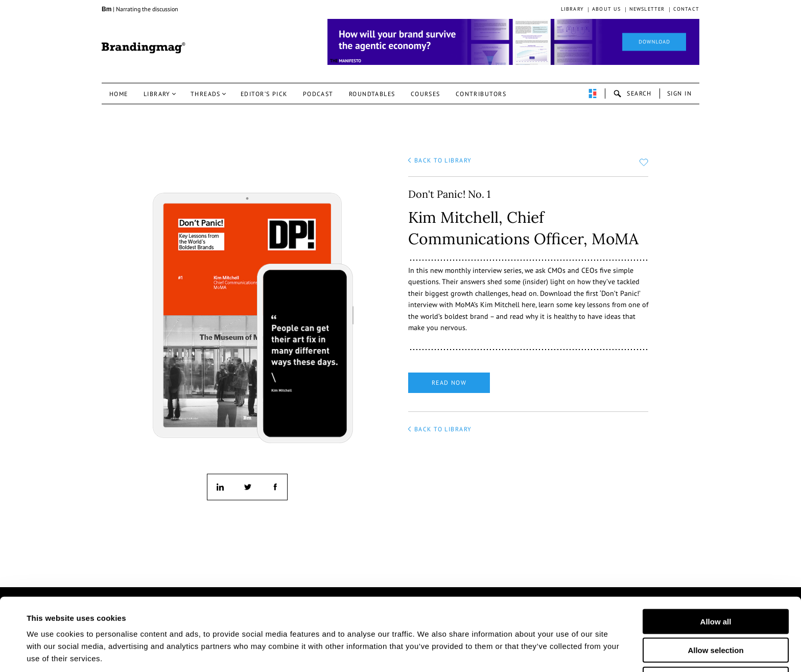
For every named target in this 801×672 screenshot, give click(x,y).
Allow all (716, 582)
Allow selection (715, 611)
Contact (686, 9)
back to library (443, 160)
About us (607, 9)
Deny (716, 640)
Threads (206, 94)
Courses (426, 94)
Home (119, 94)
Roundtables (372, 94)
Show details (505, 652)
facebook (274, 487)
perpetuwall (593, 94)
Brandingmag (144, 48)
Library (572, 9)
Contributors (481, 94)
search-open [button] (632, 94)
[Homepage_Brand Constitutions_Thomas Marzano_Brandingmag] (513, 42)
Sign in (679, 93)
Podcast (318, 94)
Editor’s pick (264, 94)
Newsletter (647, 9)
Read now (449, 383)
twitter (247, 487)
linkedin (220, 487)
